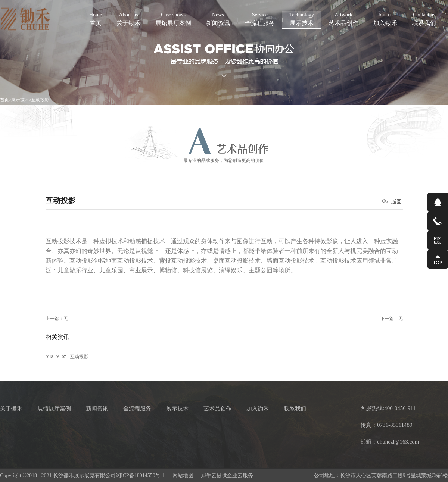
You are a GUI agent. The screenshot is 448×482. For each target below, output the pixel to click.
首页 (96, 19)
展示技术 (20, 100)
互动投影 (40, 100)
